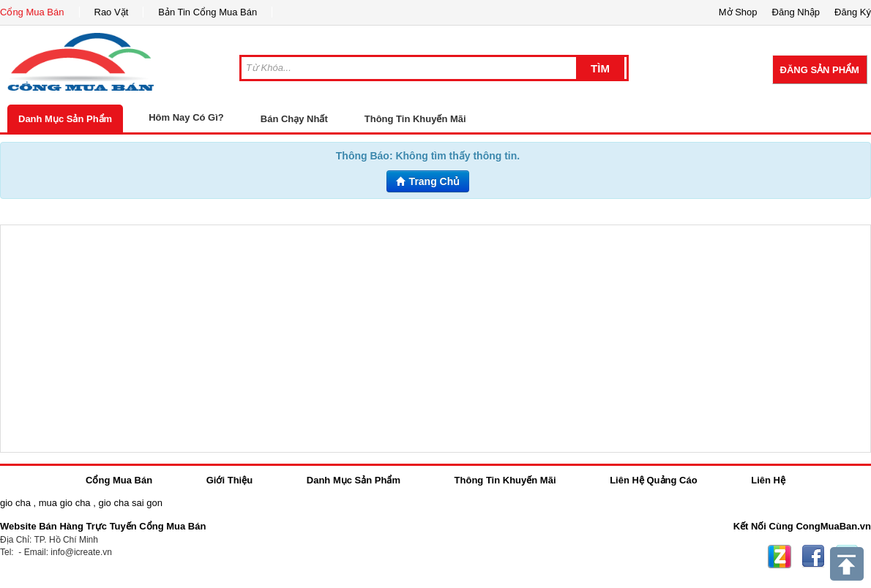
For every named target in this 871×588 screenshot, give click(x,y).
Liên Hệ (768, 480)
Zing (780, 557)
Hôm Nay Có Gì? (186, 117)
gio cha (15, 503)
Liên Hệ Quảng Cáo (653, 480)
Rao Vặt (112, 12)
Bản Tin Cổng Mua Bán (208, 12)
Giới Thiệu (229, 480)
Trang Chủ (428, 181)
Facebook (813, 557)
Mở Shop (738, 12)
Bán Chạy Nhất (294, 119)
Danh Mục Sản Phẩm (65, 119)
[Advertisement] (435, 339)
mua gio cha (65, 503)
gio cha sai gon (130, 503)
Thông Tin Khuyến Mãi (415, 119)
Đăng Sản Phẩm (820, 70)
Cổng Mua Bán (32, 12)
